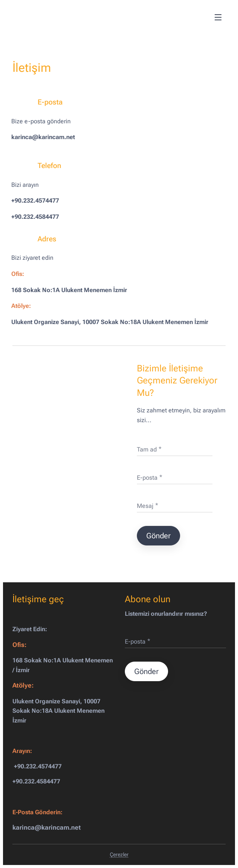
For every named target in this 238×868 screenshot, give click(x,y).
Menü (218, 17)
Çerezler (119, 854)
